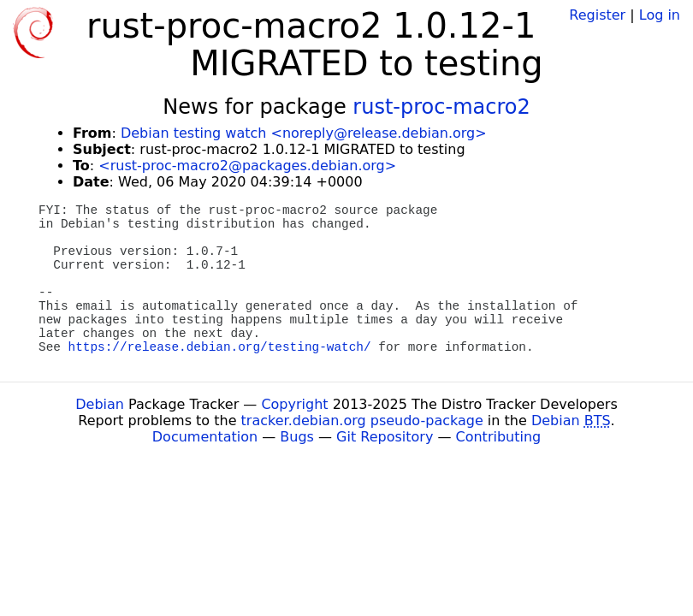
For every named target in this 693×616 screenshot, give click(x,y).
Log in (660, 15)
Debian (100, 404)
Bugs (297, 437)
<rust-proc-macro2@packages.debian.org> (247, 166)
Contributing (499, 437)
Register (597, 15)
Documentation (205, 437)
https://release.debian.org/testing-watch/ (220, 347)
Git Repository (385, 437)
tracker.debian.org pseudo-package (362, 421)
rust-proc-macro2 (441, 107)
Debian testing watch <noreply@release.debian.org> (304, 133)
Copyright (294, 404)
